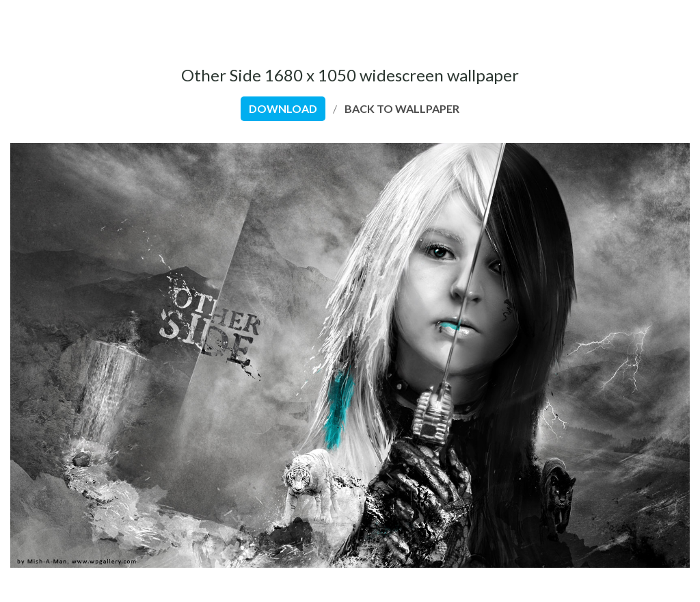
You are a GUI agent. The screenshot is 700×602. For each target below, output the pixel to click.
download (283, 108)
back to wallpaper (402, 108)
